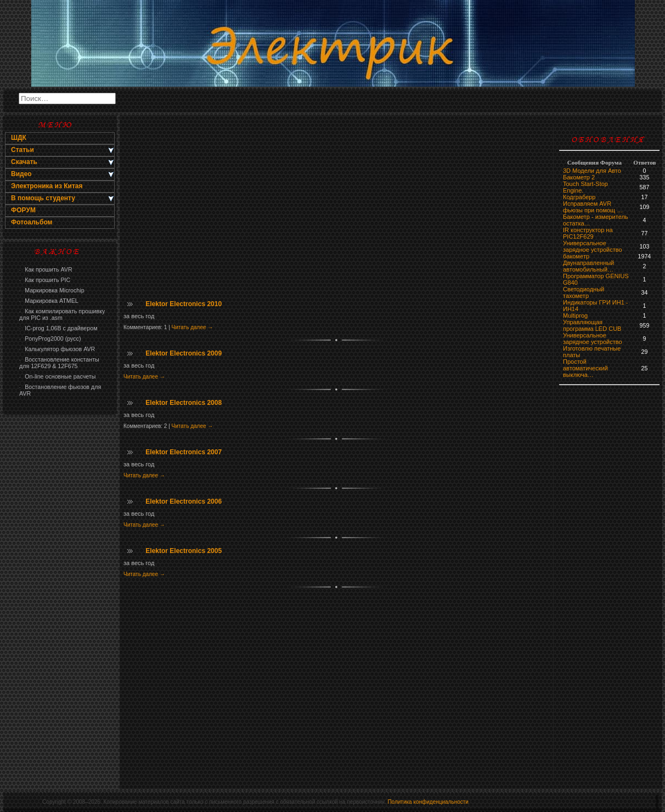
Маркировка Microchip (52, 290)
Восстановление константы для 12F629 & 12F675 (59, 363)
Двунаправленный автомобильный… (588, 266)
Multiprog (575, 315)
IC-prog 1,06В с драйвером (58, 328)
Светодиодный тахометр (584, 292)
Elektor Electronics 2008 (184, 403)
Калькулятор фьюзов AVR (57, 349)
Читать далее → (193, 327)
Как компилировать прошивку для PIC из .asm (62, 314)
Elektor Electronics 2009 (184, 353)
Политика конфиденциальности (428, 802)
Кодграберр (579, 197)
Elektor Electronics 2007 (184, 452)
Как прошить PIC (45, 280)
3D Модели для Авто (592, 171)
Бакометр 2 (579, 177)
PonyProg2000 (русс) (50, 339)
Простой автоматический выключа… (585, 368)
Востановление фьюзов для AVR (60, 390)
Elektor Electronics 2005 (184, 551)
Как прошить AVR (46, 269)
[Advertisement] (60, 596)
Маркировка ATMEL (49, 301)
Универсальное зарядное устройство (593, 246)
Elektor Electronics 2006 (184, 501)
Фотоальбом (32, 222)
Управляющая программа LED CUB (592, 325)
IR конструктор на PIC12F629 (588, 233)
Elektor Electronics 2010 (184, 304)
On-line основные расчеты (57, 376)
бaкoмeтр (576, 256)
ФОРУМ (23, 210)
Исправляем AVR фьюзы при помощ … (593, 207)
